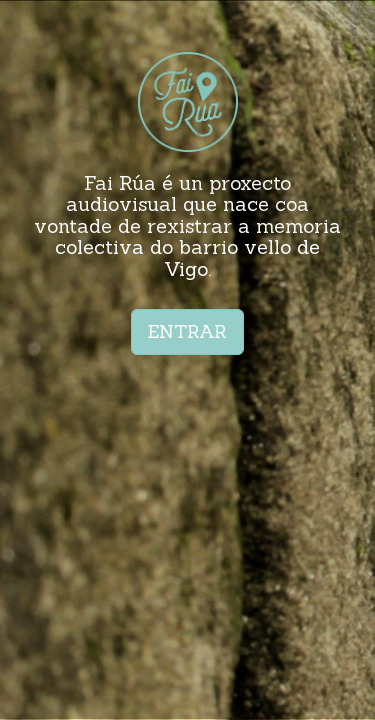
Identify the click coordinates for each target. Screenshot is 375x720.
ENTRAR (187, 331)
